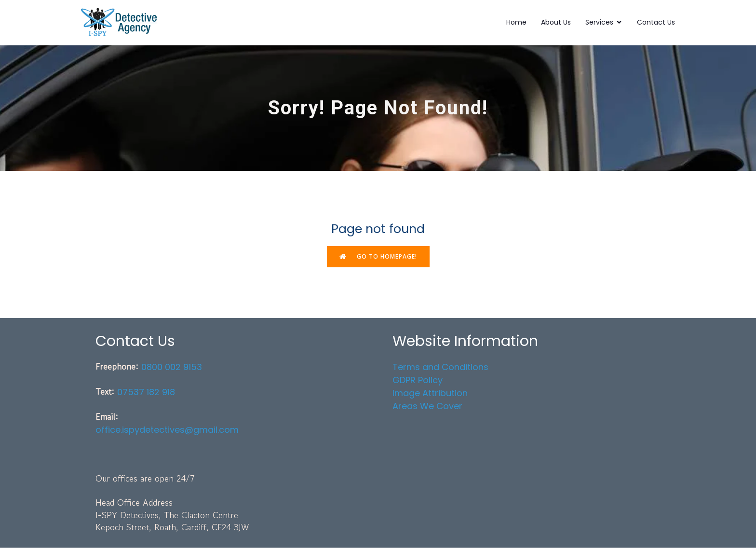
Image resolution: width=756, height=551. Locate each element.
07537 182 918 (146, 396)
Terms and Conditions (440, 370)
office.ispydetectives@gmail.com (167, 433)
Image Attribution (430, 396)
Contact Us (656, 24)
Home (516, 24)
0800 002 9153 (172, 370)
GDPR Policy (418, 383)
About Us (556, 24)
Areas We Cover (427, 409)
